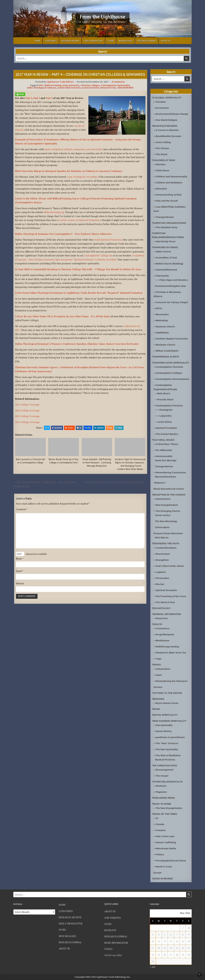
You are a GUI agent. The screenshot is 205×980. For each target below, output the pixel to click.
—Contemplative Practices (168, 406)
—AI (156, 818)
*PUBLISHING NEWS (163, 798)
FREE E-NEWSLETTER (93, 41)
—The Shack (160, 154)
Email (119, 428)
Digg (88, 428)
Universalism (162, 527)
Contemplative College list (98, 255)
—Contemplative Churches (168, 367)
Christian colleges (90, 85)
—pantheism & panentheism (169, 737)
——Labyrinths (163, 416)
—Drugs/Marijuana (164, 634)
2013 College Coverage (27, 416)
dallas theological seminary (42, 88)
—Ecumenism (161, 108)
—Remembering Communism (170, 472)
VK (79, 428)
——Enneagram (164, 410)
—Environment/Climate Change (171, 114)
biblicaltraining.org (54, 212)
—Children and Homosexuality (170, 176)
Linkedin (99, 428)
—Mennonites (161, 314)
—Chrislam (160, 102)
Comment (22, 509)
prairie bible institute (69, 88)
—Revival (159, 584)
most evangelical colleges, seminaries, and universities (74, 149)
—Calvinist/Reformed (165, 270)
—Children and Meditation (168, 183)
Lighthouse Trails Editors (60, 82)
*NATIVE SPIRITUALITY (165, 715)
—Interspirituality (163, 725)
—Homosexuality (163, 456)
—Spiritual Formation (165, 428)
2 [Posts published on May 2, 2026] (189, 928)
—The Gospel (161, 776)
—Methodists (161, 320)
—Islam (158, 675)
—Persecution (161, 578)
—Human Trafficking (165, 842)
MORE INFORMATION (116, 943)
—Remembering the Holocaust (170, 681)
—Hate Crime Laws (164, 836)
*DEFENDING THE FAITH (166, 543)
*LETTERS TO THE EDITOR (167, 693)
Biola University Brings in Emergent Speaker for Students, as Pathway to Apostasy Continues (69, 171)
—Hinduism (160, 786)
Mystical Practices (165, 760)
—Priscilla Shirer (164, 399)
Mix (110, 428)
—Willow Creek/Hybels (166, 351)
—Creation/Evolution (165, 548)
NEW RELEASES (126, 41)
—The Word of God (164, 602)
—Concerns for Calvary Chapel (171, 302)
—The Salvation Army (165, 227)
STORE (111, 41)
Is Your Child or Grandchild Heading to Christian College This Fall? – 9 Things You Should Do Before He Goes (78, 269)
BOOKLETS (110, 930)
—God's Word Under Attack (169, 566)
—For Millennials (163, 450)
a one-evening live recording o (82, 177)
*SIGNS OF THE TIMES (165, 814)
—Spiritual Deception (165, 590)
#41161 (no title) (113, 955)
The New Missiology (166, 521)
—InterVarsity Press (165, 241)
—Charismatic (161, 276)
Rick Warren (162, 538)
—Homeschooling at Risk (168, 195)
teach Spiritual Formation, (108, 240)
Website (20, 583)
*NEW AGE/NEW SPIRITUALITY (169, 721)
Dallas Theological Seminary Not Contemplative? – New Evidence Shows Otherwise (63, 234)
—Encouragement (163, 770)
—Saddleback (161, 333)
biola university (71, 85)
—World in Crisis (163, 867)
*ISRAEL (157, 665)
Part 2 (37, 98)
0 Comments (118, 82)
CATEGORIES (51, 41)
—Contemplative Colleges (168, 373)
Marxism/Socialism (166, 477)
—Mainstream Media (165, 848)
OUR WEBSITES (113, 918)
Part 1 (29, 98)
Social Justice (163, 515)
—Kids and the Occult (166, 201)
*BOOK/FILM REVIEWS (165, 126)
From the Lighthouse (102, 17)
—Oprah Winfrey (163, 731)
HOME (37, 41)
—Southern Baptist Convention (171, 339)
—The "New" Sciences (166, 743)
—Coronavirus (162, 628)
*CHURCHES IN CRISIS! (165, 247)
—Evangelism (161, 560)
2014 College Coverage (27, 410)
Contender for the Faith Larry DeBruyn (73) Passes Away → (116, 482)
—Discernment (162, 554)
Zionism (158, 687)
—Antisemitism (162, 669)
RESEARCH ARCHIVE (70, 41)
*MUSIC (156, 709)
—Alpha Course (162, 251)
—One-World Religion (166, 120)
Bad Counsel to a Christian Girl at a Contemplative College (30, 461)
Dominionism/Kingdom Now (171, 286)
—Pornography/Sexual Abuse (170, 861)
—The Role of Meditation (167, 755)
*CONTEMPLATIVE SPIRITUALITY (171, 363)
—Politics (159, 854)
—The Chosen (161, 148)
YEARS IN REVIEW (162, 879)
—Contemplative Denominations (171, 379)
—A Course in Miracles (166, 130)
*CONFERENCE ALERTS (165, 357)
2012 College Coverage (27, 422)
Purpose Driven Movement (168, 533)
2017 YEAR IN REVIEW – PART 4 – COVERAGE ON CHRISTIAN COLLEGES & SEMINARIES (80, 74)
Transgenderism (164, 466)
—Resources (161, 618)
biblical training (53, 85)
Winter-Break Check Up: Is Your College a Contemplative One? (64, 461)
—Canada (159, 824)
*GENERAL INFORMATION (167, 614)
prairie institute (91, 88)
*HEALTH (157, 624)
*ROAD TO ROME (162, 804)
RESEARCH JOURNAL (147, 41)
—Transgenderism (164, 217)
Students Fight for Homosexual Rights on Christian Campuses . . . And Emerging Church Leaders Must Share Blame (130, 464)
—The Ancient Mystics (166, 434)
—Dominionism (162, 499)
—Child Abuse (161, 170)
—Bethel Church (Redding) (168, 264)
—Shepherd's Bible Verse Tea (170, 653)
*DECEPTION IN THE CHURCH (169, 495)
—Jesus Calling (162, 142)
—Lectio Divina (163, 422)
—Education (160, 189)
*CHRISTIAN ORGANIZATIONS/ (169, 223)
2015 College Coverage (27, 405)
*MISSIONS (158, 699)
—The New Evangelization (168, 808)
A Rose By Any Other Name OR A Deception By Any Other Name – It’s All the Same (63, 316)
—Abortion (159, 164)
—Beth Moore (163, 393)
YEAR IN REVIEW (125, 88)
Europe (158, 873)
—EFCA (158, 308)
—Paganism (160, 792)
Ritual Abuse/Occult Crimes (169, 489)
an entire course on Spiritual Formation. (79, 220)
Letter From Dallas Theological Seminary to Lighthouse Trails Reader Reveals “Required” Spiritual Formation (79, 293)
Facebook (57, 428)
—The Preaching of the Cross (170, 596)
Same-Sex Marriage (166, 460)
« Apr (153, 967)
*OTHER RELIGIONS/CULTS (167, 782)
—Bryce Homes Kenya (166, 703)
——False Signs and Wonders (172, 280)
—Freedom (160, 830)
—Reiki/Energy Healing (166, 647)
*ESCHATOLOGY (161, 608)
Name (20, 559)
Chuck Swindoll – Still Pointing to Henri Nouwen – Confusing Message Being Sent (97, 463)
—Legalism (160, 572)
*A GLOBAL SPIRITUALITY (167, 98)
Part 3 (49, 98)
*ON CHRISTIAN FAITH (165, 765)
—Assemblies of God (165, 258)
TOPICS (108, 949)
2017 (41, 85)
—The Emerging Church (167, 511)
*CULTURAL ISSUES (163, 440)
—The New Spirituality (166, 749)
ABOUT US (166, 41)
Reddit (69, 428)
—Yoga (157, 659)
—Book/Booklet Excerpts (167, 136)
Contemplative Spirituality (116, 85)
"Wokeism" (160, 483)
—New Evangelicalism (166, 505)
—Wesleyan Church (164, 345)
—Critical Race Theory (166, 444)
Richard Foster (108, 88)
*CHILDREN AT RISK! (164, 160)
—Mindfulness (162, 640)
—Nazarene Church (164, 326)
